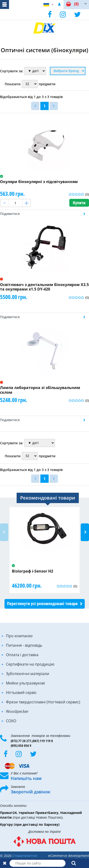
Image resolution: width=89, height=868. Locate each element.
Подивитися (10, 214)
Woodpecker (17, 711)
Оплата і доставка (22, 655)
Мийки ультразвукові (25, 683)
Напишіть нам (26, 778)
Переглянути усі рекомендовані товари (42, 604)
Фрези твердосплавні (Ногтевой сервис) (43, 702)
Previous (4, 532)
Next (85, 532)
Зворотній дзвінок (30, 792)
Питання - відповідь (24, 645)
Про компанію (19, 636)
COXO (11, 721)
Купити (79, 203)
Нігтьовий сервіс (21, 693)
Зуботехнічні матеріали (28, 674)
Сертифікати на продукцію (30, 664)
